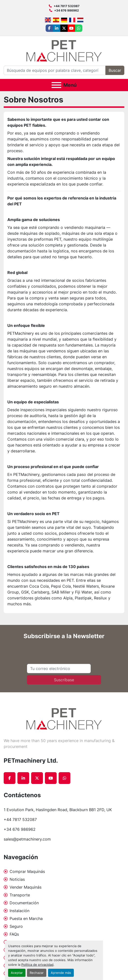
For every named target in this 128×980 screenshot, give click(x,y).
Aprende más (61, 973)
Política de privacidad (37, 965)
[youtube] (71, 28)
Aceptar (17, 973)
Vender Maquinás (26, 887)
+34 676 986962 (67, 10)
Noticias (17, 879)
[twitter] (64, 28)
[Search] (55, 70)
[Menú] (56, 85)
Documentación (24, 903)
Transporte (20, 895)
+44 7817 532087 (67, 6)
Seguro (16, 926)
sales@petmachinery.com (27, 839)
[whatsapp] (79, 28)
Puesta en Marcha (26, 918)
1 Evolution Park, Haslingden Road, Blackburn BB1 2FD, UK (58, 810)
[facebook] (49, 28)
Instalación (19, 911)
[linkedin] (57, 28)
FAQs (14, 934)
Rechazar (37, 973)
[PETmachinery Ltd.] (64, 719)
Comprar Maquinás (27, 871)
